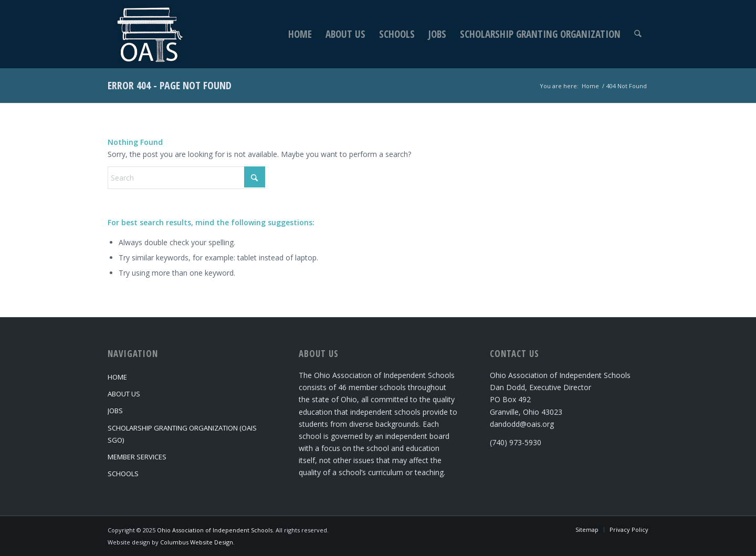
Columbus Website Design (197, 542)
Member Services (137, 457)
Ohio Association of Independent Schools (215, 530)
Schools (123, 474)
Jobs (115, 411)
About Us (124, 394)
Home (117, 377)
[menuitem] (301, 34)
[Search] (638, 34)
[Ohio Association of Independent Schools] (148, 34)
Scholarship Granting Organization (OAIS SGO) (182, 434)
